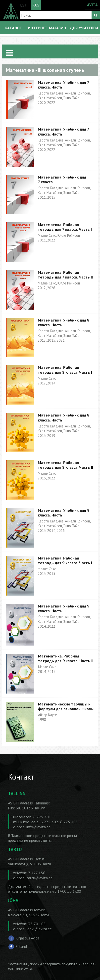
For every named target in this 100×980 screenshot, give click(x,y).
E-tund (21, 946)
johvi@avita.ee (39, 929)
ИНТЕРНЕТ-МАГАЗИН (47, 28)
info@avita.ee (38, 827)
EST (24, 5)
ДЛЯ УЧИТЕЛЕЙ (84, 28)
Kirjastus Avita (27, 938)
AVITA (92, 5)
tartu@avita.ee (39, 878)
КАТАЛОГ (13, 28)
